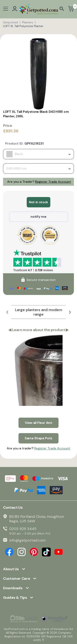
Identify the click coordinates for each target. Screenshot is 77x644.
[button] (7, 312)
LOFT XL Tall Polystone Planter (23, 26)
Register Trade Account (53, 182)
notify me (38, 217)
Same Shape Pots (38, 438)
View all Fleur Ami (38, 423)
